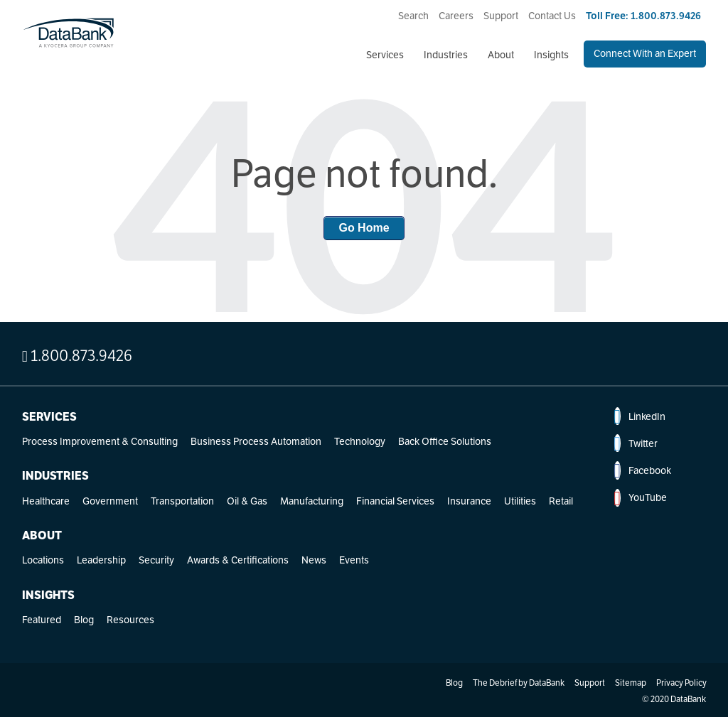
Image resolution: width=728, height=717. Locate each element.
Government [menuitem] (110, 501)
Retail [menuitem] (561, 501)
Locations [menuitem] (43, 560)
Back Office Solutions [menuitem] (445, 441)
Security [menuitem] (156, 560)
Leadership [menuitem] (101, 560)
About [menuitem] (501, 55)
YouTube (640, 498)
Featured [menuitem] (42, 620)
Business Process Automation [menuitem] (256, 441)
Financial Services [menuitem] (395, 501)
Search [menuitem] (413, 16)
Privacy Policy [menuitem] (681, 683)
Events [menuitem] (354, 560)
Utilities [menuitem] (520, 501)
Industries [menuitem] (446, 55)
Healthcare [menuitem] (46, 501)
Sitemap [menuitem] (631, 683)
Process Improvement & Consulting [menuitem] (100, 441)
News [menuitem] (314, 560)
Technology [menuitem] (360, 441)
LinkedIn (639, 416)
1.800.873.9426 (77, 355)
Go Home (364, 228)
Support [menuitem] (501, 16)
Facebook (642, 470)
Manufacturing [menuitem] (312, 501)
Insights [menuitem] (551, 55)
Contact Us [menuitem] (552, 16)
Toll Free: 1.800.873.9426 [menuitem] (643, 16)
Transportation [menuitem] (182, 501)
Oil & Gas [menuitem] (247, 501)
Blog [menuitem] (84, 620)
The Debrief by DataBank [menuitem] (519, 683)
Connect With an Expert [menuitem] (645, 53)
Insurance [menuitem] (469, 501)
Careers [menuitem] (456, 16)
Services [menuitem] (385, 55)
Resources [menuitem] (130, 620)
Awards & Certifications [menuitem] (238, 560)
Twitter (635, 443)
